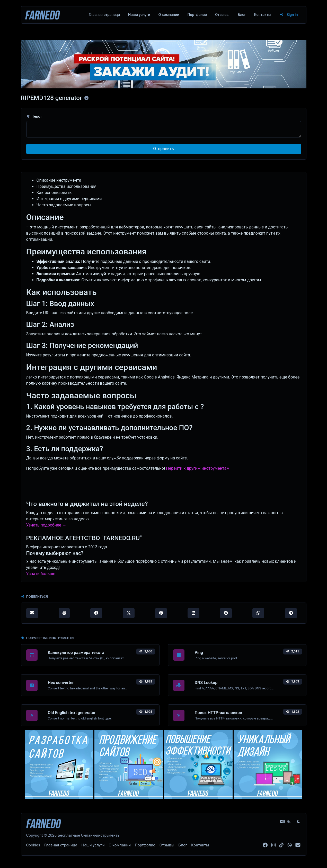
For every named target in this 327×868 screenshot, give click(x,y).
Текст (34, 117)
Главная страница (104, 15)
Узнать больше (41, 574)
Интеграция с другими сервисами (69, 199)
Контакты (263, 15)
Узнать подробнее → (46, 525)
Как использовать (54, 193)
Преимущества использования (67, 186)
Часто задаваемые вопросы (64, 205)
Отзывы (222, 15)
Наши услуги (139, 15)
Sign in (289, 15)
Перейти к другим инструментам (198, 468)
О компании (169, 15)
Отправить (163, 149)
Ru (286, 822)
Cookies (33, 845)
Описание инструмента (59, 180)
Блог (242, 15)
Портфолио (197, 15)
